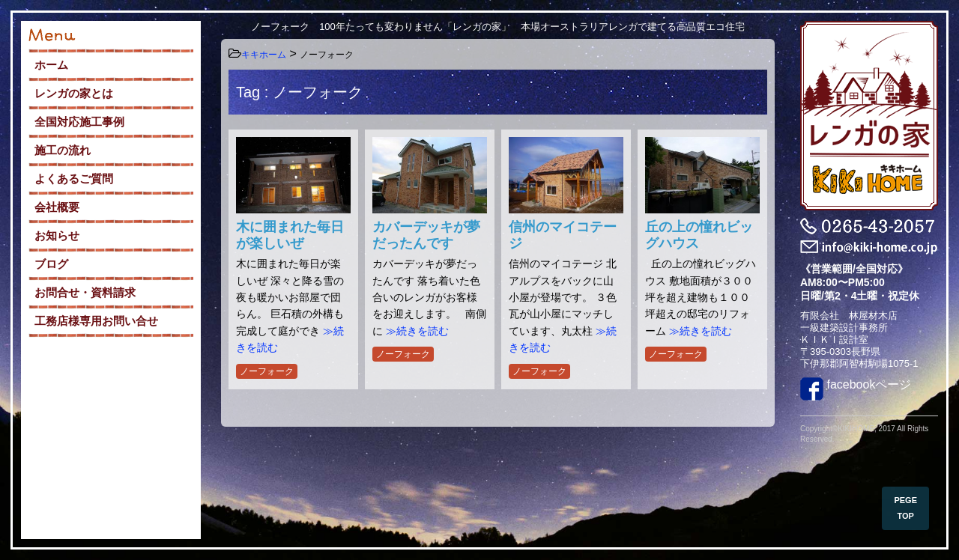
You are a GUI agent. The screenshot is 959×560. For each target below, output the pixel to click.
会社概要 (57, 207)
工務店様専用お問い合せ (96, 321)
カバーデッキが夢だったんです (426, 235)
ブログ (51, 264)
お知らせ (57, 235)
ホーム (51, 65)
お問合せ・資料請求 (85, 292)
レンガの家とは (74, 93)
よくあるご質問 (74, 179)
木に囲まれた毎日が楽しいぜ (290, 235)
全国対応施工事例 (79, 122)
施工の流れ (63, 150)
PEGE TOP (905, 508)
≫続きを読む (417, 331)
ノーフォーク (267, 371)
